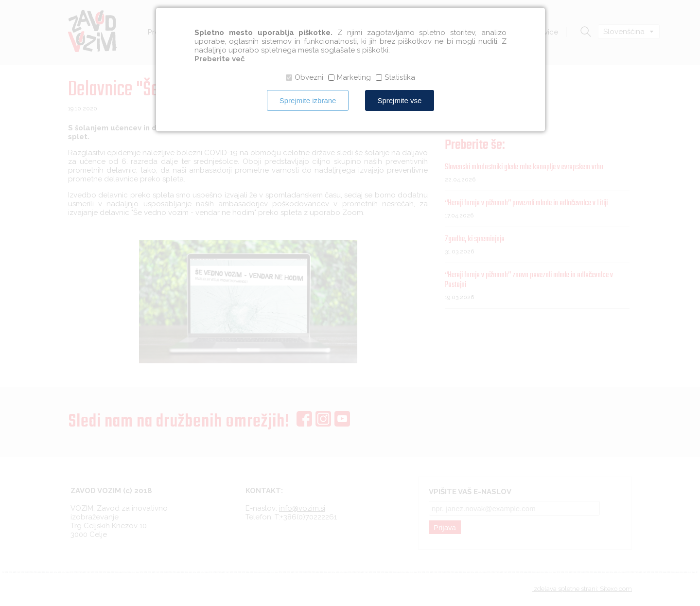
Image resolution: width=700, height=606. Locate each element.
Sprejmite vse (399, 100)
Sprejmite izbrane (308, 100)
